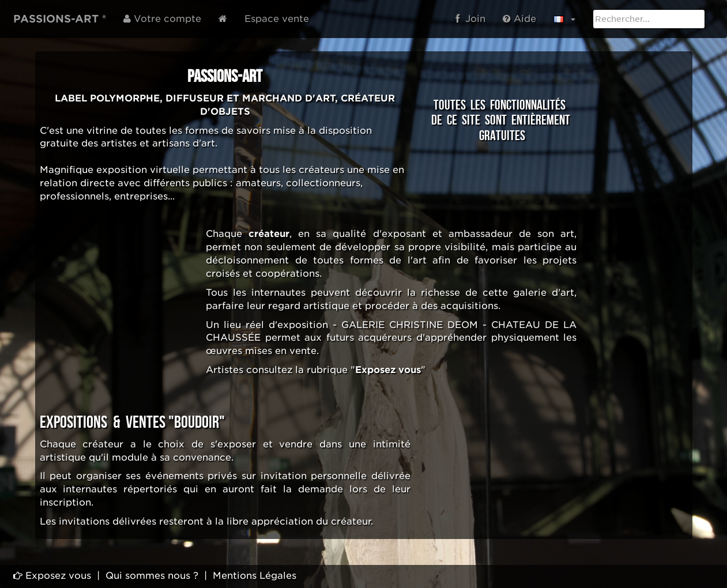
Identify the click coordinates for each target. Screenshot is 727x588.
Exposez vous (52, 576)
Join (470, 19)
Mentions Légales (255, 576)
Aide (519, 19)
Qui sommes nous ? (152, 576)
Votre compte (162, 19)
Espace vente (277, 19)
